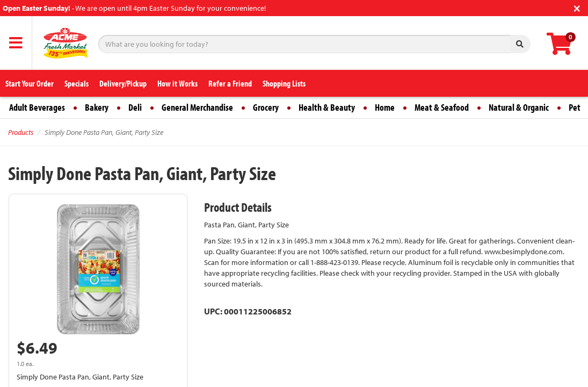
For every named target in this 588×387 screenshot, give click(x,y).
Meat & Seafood (442, 107)
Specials (77, 83)
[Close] (577, 7)
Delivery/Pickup (123, 83)
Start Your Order (30, 83)
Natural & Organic (519, 107)
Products (21, 132)
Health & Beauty (327, 107)
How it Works (177, 83)
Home (385, 107)
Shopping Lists (284, 83)
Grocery (266, 107)
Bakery (97, 107)
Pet (575, 107)
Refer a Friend (230, 83)
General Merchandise (197, 107)
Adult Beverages (37, 107)
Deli (135, 107)
